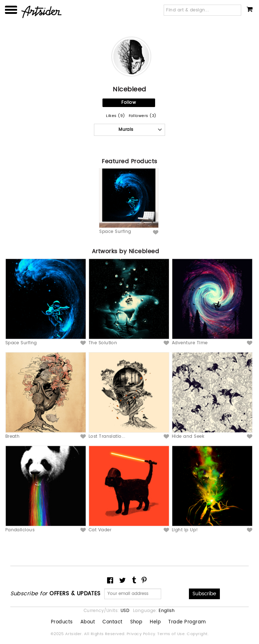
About (88, 622)
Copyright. (198, 634)
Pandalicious (20, 530)
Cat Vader (100, 530)
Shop (136, 622)
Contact (112, 622)
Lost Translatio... (107, 437)
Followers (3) (143, 116)
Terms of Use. (172, 634)
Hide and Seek (188, 437)
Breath (13, 437)
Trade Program (187, 622)
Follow (129, 103)
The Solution (103, 343)
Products (62, 622)
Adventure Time (190, 343)
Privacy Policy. (142, 634)
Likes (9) (115, 116)
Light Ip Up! (185, 530)
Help (155, 622)
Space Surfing (115, 232)
